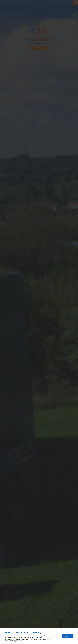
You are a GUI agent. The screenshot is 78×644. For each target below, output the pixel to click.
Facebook (20, 641)
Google (15, 641)
